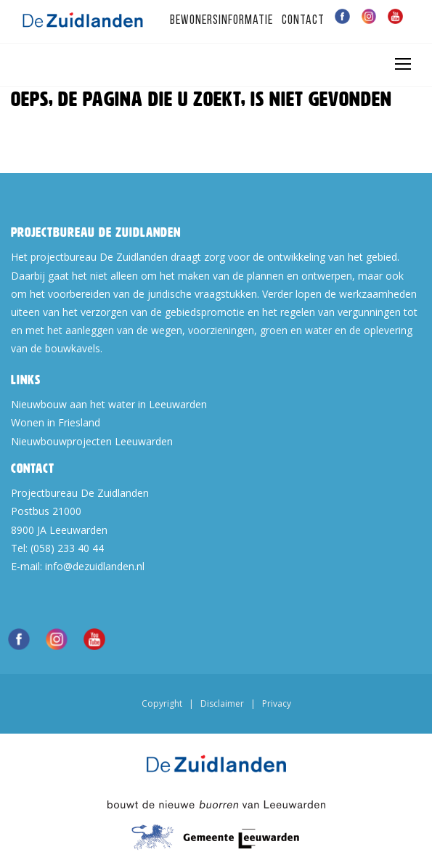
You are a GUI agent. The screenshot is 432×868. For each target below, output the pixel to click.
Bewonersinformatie (221, 21)
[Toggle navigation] (402, 64)
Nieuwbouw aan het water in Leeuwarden (109, 404)
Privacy (277, 703)
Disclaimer (222, 703)
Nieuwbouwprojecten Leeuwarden (92, 441)
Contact (303, 21)
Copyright (162, 703)
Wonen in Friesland (56, 422)
